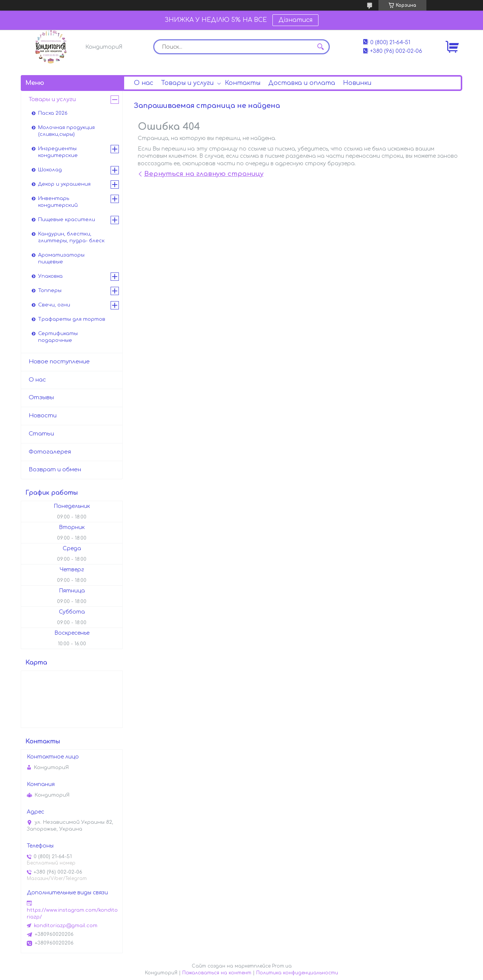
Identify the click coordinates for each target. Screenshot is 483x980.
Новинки (357, 83)
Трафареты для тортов (72, 319)
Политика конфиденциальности (297, 973)
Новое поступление (59, 362)
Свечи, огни (54, 305)
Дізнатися (295, 20)
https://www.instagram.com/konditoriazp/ (72, 914)
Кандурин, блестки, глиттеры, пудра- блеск (71, 237)
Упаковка (50, 276)
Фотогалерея (50, 452)
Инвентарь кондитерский (58, 202)
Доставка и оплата (302, 83)
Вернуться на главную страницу (204, 174)
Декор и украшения (64, 184)
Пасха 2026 (53, 113)
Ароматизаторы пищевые (61, 258)
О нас (144, 83)
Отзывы (41, 398)
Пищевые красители (67, 220)
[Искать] (320, 47)
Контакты (243, 83)
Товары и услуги (187, 83)
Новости (43, 416)
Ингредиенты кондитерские (58, 152)
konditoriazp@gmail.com (66, 926)
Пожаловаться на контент (217, 973)
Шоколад (50, 170)
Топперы (50, 291)
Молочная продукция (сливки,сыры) (66, 131)
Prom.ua (282, 966)
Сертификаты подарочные (58, 337)
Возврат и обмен (55, 470)
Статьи (41, 434)
